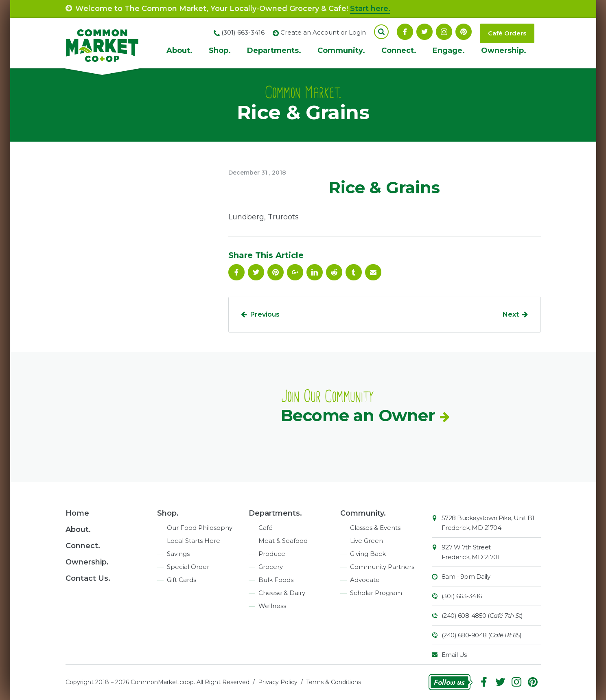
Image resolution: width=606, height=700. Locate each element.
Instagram (444, 32)
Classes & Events (375, 528)
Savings (178, 554)
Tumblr (354, 272)
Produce (272, 554)
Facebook (405, 32)
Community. (341, 50)
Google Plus (295, 272)
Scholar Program (376, 593)
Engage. (449, 50)
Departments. (274, 50)
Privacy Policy (278, 682)
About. (179, 50)
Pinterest (464, 32)
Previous (265, 314)
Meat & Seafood (283, 541)
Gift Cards (182, 580)
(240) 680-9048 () (482, 635)
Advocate (365, 580)
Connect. (399, 50)
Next (511, 314)
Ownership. (504, 50)
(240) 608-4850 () (482, 616)
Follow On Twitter (424, 32)
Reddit (334, 272)
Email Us (454, 655)
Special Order (188, 567)
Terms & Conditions (334, 682)
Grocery (271, 567)
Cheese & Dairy (282, 593)
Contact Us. (88, 578)
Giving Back (368, 554)
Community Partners (382, 567)
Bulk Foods (276, 580)
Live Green (366, 541)
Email (373, 272)
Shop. (220, 50)
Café (266, 528)
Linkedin (315, 272)
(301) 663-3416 (462, 596)
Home (77, 513)
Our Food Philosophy (200, 528)
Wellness (272, 606)
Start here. (370, 9)
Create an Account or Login (323, 32)
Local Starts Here (194, 541)
